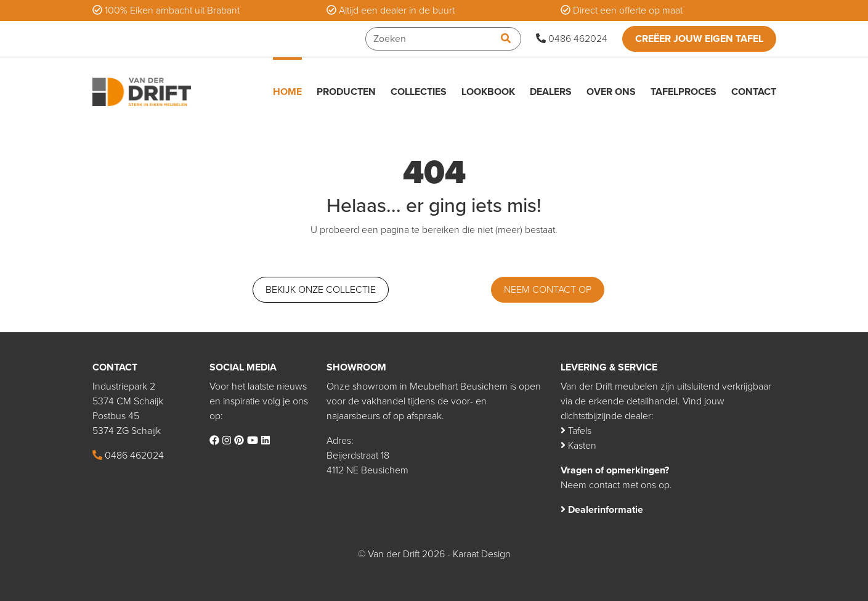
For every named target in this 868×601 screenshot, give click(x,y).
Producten (346, 92)
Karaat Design (482, 554)
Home (287, 92)
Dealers (551, 92)
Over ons (611, 92)
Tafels (576, 431)
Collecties (419, 92)
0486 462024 (572, 39)
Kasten (578, 446)
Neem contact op (548, 290)
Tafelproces (683, 92)
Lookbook (488, 92)
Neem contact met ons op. (616, 485)
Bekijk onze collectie (321, 290)
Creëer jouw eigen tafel (699, 39)
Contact (754, 92)
